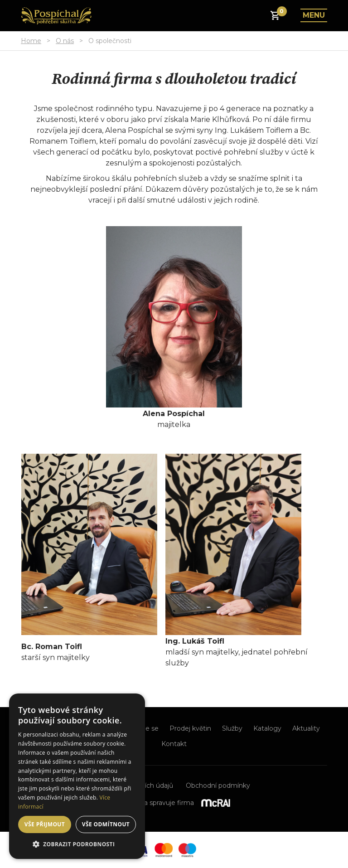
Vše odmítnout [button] (106, 824)
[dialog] (77, 776)
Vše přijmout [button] (45, 824)
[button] (77, 844)
